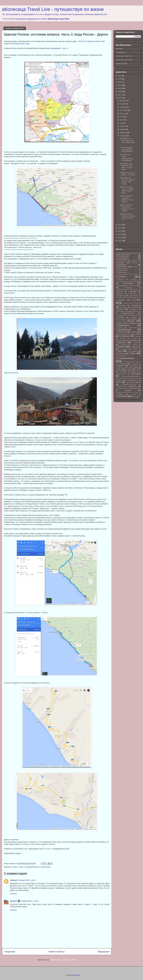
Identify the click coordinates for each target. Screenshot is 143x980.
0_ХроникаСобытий (122, 289)
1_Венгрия (119, 297)
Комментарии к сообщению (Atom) (63, 960)
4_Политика (132, 386)
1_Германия (120, 300)
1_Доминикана (121, 305)
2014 (120, 228)
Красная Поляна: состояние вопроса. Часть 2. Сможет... (127, 208)
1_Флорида (133, 340)
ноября (123, 104)
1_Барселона (133, 293)
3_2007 (118, 368)
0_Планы (133, 279)
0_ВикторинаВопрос (131, 253)
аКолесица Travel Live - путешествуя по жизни (53, 9)
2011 (120, 237)
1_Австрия (132, 291)
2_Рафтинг (120, 366)
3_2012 (128, 370)
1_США (138, 334)
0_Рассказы (128, 283)
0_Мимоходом (121, 265)
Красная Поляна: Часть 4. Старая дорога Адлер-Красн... (127, 190)
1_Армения (119, 293)
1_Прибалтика (121, 332)
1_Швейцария (136, 347)
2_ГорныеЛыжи (45, 867)
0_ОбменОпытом (121, 272)
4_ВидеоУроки (132, 380)
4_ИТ (118, 382)
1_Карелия (134, 309)
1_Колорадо (128, 311)
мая (122, 123)
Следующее (9, 952)
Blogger (78, 975)
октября (123, 107)
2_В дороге (132, 351)
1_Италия (119, 309)
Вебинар (135, 397)
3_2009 (126, 368)
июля (122, 117)
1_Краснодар (120, 315)
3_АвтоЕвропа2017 (133, 372)
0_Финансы (129, 288)
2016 (120, 98)
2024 (120, 76)
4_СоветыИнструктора (122, 392)
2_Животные (127, 362)
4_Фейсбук (119, 394)
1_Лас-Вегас (120, 317)
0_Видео (119, 253)
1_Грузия (135, 303)
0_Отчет (14, 867)
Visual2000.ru (121, 52)
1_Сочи (129, 334)
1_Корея (138, 311)
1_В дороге (134, 295)
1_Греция (126, 303)
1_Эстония (124, 349)
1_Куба (136, 315)
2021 (120, 82)
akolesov (14, 901)
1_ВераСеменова (133, 297)
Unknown (14, 880)
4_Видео (119, 380)
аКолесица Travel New (58, 19)
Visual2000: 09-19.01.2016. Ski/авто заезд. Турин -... (127, 141)
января (123, 136)
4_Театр (136, 392)
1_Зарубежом (136, 305)
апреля (123, 126)
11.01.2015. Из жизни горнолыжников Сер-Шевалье (126, 158)
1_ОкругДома (132, 323)
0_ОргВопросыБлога (122, 274)
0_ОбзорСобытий (122, 270)
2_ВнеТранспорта (121, 356)
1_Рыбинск (119, 334)
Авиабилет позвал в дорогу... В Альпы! (127, 174)
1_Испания (134, 307)
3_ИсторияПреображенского (131, 376)
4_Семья (128, 390)
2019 (120, 88)
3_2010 (134, 368)
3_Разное (121, 378)
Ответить (14, 894)
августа (123, 113)
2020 (120, 85)
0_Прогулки (136, 281)
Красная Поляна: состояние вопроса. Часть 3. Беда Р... (127, 199)
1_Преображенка (123, 330)
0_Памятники (120, 279)
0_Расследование (122, 285)
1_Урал (134, 339)
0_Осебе (135, 274)
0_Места (135, 263)
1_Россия (134, 332)
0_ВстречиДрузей (122, 259)
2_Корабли (138, 362)
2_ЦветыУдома (134, 366)
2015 (120, 225)
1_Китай (118, 311)
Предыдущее (104, 952)
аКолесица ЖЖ (121, 64)
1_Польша (119, 328)
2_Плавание (135, 364)
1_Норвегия (120, 323)
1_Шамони (120, 347)
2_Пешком (122, 364)
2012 (120, 234)
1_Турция (138, 336)
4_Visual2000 (121, 396)
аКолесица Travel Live (124, 56)
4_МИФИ (137, 382)
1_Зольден (123, 307)
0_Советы (137, 285)
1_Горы (20, 867)
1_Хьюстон (137, 343)
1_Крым (129, 315)
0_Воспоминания (122, 257)
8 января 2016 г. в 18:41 (27, 880)
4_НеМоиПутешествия (129, 384)
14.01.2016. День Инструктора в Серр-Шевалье (126, 149)
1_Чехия (135, 345)
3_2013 (138, 370)
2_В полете (120, 353)
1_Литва (118, 319)
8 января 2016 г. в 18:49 (30, 901)
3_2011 (118, 370)
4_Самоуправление (134, 388)
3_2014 (121, 372)
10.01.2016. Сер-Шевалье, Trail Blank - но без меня (126, 167)
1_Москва (130, 321)
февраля (124, 133)
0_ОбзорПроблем (122, 269)
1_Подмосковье (123, 325)
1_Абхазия (119, 291)
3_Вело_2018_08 (121, 374)
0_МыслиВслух (121, 267)
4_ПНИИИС (119, 387)
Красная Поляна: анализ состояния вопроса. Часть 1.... (127, 217)
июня (122, 120)
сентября (124, 110)
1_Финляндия (120, 340)
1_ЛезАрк (134, 317)
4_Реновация (120, 388)
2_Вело (132, 353)
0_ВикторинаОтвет (123, 255)
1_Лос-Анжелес (131, 319)
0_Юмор (136, 290)
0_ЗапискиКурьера (121, 261)
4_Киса (128, 382)
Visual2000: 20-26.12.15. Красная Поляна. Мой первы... (127, 181)
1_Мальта (119, 321)
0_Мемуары (120, 263)
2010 (120, 241)
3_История (136, 374)
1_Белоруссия (120, 295)
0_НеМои (135, 267)
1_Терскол (125, 336)
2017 (120, 95)
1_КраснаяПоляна (31, 867)
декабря (123, 101)
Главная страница (56, 952)
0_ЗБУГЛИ (134, 261)
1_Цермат (123, 345)
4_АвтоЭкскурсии (133, 378)
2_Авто (119, 351)
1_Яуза (135, 349)
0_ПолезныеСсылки (122, 281)
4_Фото (134, 394)
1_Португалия (133, 328)
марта (123, 129)
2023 (120, 79)
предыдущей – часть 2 (59, 48)
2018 (120, 92)
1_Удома (123, 339)
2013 (120, 231)
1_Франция (121, 342)
